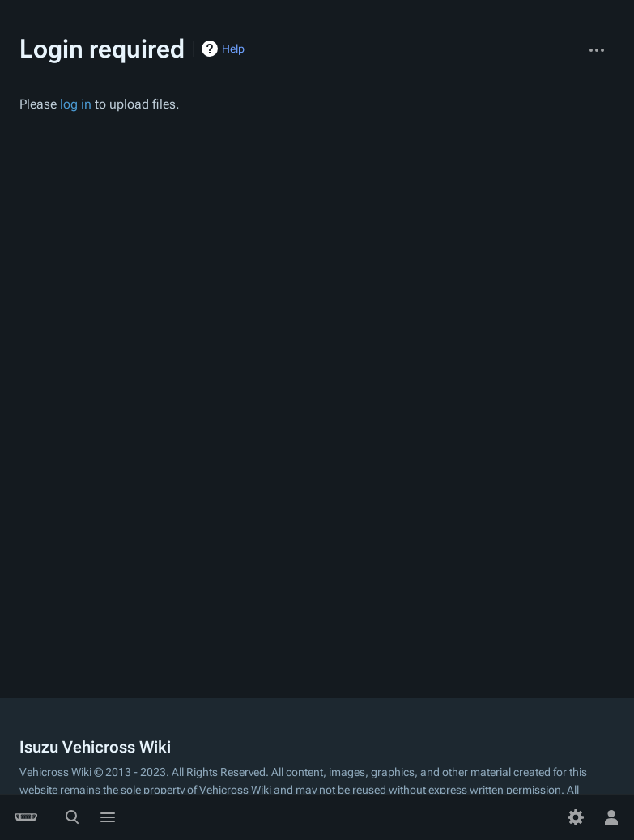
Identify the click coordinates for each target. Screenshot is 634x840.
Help (233, 49)
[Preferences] (576, 817)
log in (76, 104)
